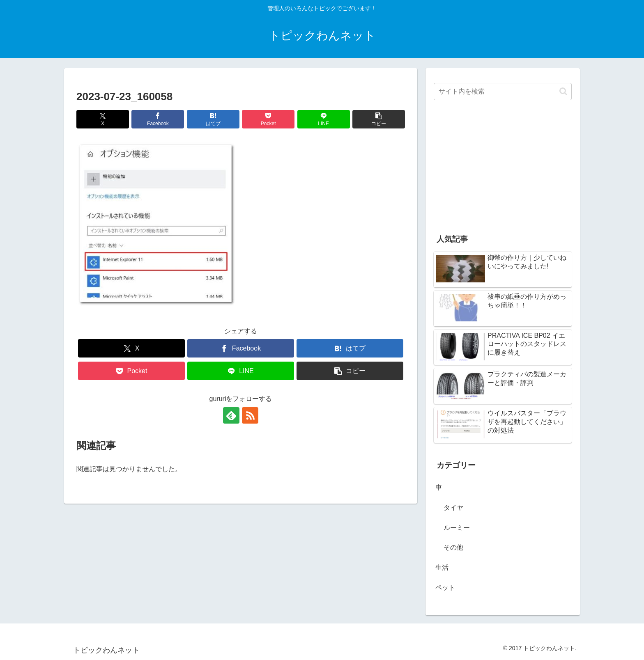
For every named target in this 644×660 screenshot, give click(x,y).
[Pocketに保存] (268, 119)
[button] (379, 119)
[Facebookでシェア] (158, 119)
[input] (503, 92)
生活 (442, 567)
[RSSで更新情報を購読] (250, 415)
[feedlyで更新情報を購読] (231, 415)
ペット (445, 588)
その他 (453, 547)
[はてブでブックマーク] (213, 119)
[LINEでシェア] (324, 119)
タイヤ (453, 508)
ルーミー (457, 528)
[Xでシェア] (103, 119)
